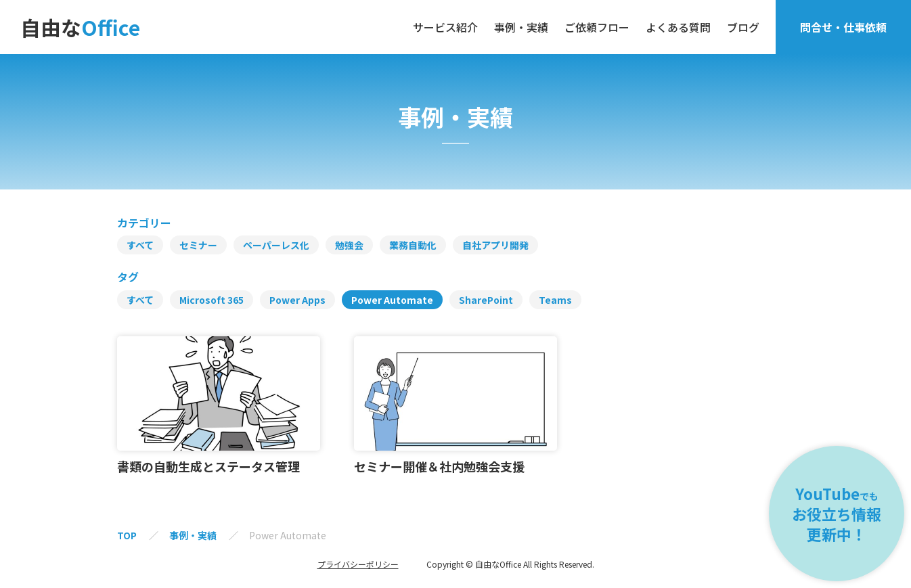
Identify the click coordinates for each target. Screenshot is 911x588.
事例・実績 (521, 27)
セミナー (198, 245)
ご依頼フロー (597, 27)
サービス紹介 (445, 27)
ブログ (743, 27)
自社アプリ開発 (495, 245)
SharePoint (486, 300)
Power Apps (297, 300)
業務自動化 (413, 245)
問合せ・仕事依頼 (843, 27)
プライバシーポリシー (358, 564)
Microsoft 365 (212, 300)
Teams (555, 300)
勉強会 (349, 245)
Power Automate (392, 300)
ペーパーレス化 (276, 245)
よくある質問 (678, 27)
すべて (140, 245)
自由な (80, 27)
